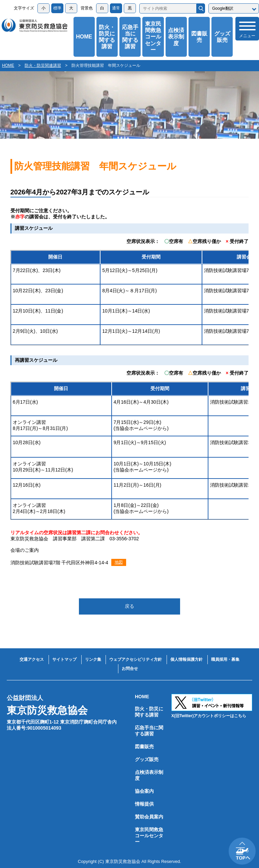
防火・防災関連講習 (43, 65)
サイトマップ (64, 659)
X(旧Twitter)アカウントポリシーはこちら (209, 716)
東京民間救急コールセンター (153, 37)
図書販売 (199, 37)
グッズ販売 (222, 37)
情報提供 (144, 804)
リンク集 (93, 659)
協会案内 (144, 791)
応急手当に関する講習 (130, 37)
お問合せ (130, 669)
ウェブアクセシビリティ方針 (136, 659)
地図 (119, 562)
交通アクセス (32, 659)
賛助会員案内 (149, 817)
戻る (129, 606)
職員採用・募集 (225, 659)
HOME (84, 37)
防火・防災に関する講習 (107, 37)
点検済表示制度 (176, 37)
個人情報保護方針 (186, 659)
